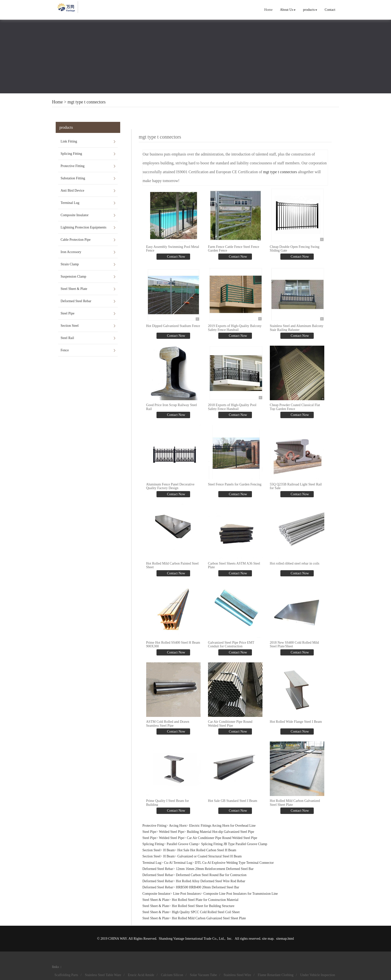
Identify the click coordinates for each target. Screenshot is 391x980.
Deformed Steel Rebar (76, 301)
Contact (330, 10)
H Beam (169, 850)
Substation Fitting (73, 178)
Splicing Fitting (71, 154)
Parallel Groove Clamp (182, 844)
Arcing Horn (178, 825)
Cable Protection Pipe (76, 240)
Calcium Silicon (172, 975)
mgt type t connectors (86, 102)
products (310, 10)
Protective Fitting (73, 166)
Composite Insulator (75, 215)
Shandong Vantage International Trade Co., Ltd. (192, 938)
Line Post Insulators (187, 893)
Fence (65, 350)
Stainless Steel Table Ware (103, 975)
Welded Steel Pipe (171, 831)
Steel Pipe (67, 313)
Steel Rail (67, 338)
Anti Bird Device (72, 191)
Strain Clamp (70, 264)
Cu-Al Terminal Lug (178, 862)
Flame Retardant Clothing (276, 975)
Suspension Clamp (73, 277)
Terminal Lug (70, 203)
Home (268, 10)
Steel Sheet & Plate (74, 289)
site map (268, 938)
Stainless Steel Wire (237, 975)
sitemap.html (285, 938)
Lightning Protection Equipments (84, 227)
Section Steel (70, 326)
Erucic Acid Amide (141, 975)
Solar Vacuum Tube (203, 975)
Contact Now (176, 257)
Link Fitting (69, 141)
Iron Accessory (71, 252)
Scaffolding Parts (66, 975)
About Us (288, 10)
